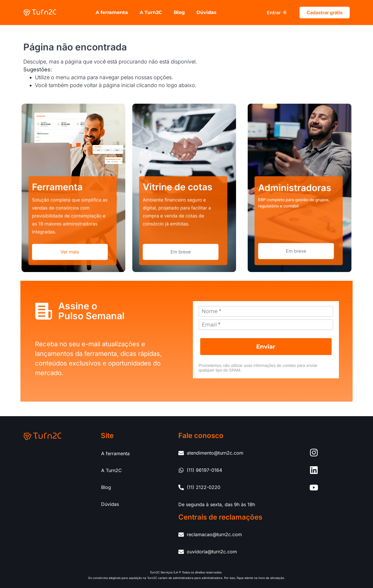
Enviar (266, 347)
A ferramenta (112, 12)
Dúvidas (206, 12)
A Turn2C (151, 12)
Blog (179, 12)
